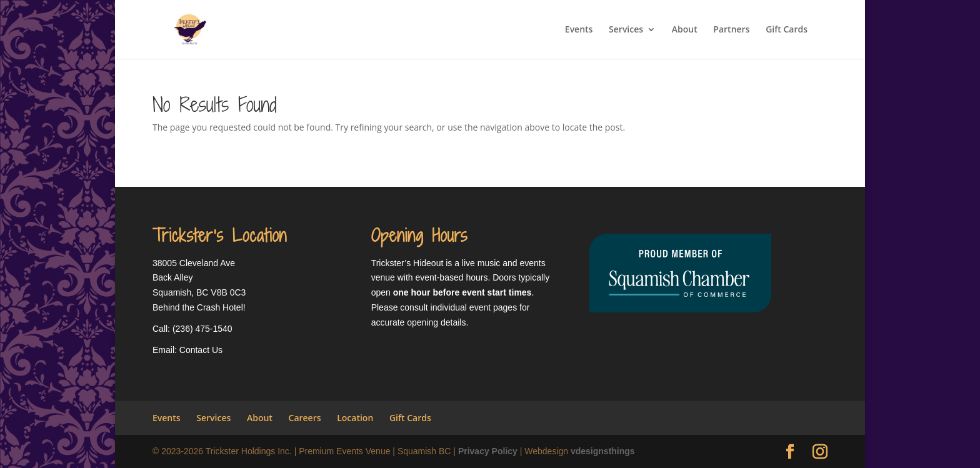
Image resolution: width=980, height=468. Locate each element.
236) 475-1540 (204, 329)
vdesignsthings (603, 451)
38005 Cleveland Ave (194, 263)
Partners (731, 30)
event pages (493, 307)
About (685, 30)
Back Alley (173, 277)
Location (355, 418)
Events (579, 30)
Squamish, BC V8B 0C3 (199, 292)
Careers (305, 418)
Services (626, 30)
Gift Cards (787, 30)
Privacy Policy (488, 451)
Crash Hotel (220, 307)
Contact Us (201, 350)
